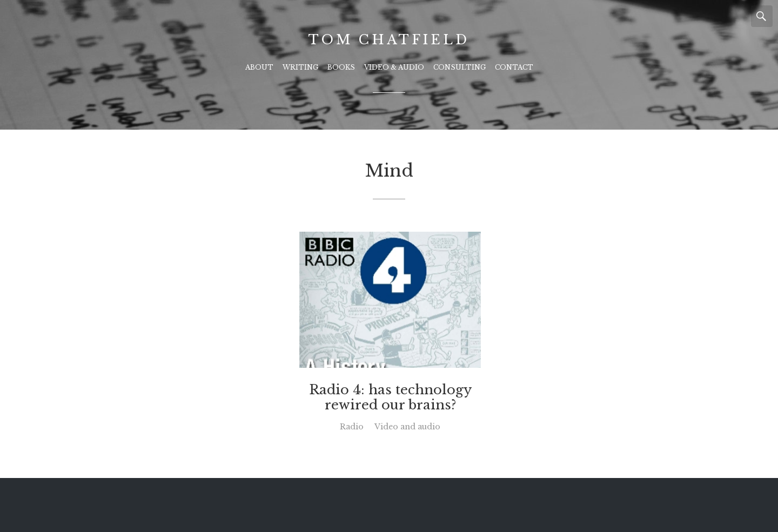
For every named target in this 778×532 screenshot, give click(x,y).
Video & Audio (394, 67)
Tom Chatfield (389, 40)
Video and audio (407, 427)
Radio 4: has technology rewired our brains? (390, 398)
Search (762, 16)
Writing (300, 67)
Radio (352, 427)
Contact (514, 67)
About (259, 67)
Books (341, 67)
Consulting (460, 67)
